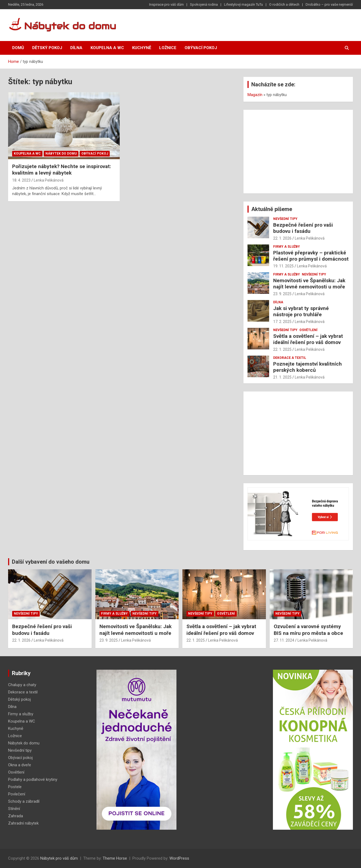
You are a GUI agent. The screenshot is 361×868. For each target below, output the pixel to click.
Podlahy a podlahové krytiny (33, 780)
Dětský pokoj (47, 48)
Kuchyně (142, 48)
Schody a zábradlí (24, 801)
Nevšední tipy (285, 219)
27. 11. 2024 (284, 640)
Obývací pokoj (201, 48)
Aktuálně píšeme (272, 209)
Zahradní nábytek (23, 823)
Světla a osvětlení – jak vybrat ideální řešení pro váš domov (308, 339)
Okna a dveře (20, 765)
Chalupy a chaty (22, 685)
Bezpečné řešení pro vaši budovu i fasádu (303, 228)
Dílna (76, 48)
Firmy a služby (287, 247)
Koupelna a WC (107, 48)
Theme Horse (115, 858)
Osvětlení (308, 330)
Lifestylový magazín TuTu (243, 4)
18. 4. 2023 (21, 180)
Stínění (14, 809)
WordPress (179, 858)
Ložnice (168, 48)
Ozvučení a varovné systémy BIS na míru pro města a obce (308, 630)
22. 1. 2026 (282, 238)
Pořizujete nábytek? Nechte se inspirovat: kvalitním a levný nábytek (62, 170)
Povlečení (17, 794)
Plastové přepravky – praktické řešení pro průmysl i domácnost (311, 256)
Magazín (255, 95)
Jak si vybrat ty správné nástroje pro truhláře (301, 311)
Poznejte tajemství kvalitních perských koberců (307, 367)
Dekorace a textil (290, 358)
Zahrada (16, 816)
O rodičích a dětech (284, 4)
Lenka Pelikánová (49, 180)
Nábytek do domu (61, 154)
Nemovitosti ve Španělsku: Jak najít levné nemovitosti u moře (309, 284)
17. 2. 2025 (282, 322)
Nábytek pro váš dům (59, 858)
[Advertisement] (298, 152)
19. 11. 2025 (283, 266)
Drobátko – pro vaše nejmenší (329, 4)
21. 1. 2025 (282, 377)
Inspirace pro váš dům (166, 4)
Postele (15, 787)
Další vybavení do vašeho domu (51, 562)
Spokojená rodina (204, 4)
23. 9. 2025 (282, 294)
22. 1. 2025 (282, 349)
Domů (18, 48)
